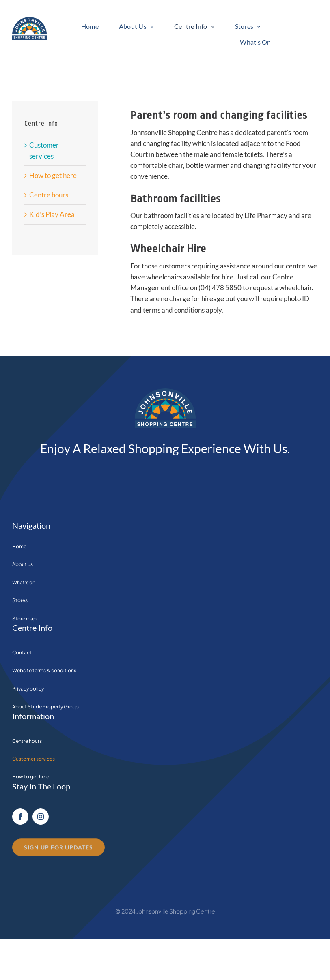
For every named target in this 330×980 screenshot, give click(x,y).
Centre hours (49, 195)
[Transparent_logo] (30, 20)
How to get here (53, 175)
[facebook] (20, 817)
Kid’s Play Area (52, 214)
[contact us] (58, 850)
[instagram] (41, 817)
